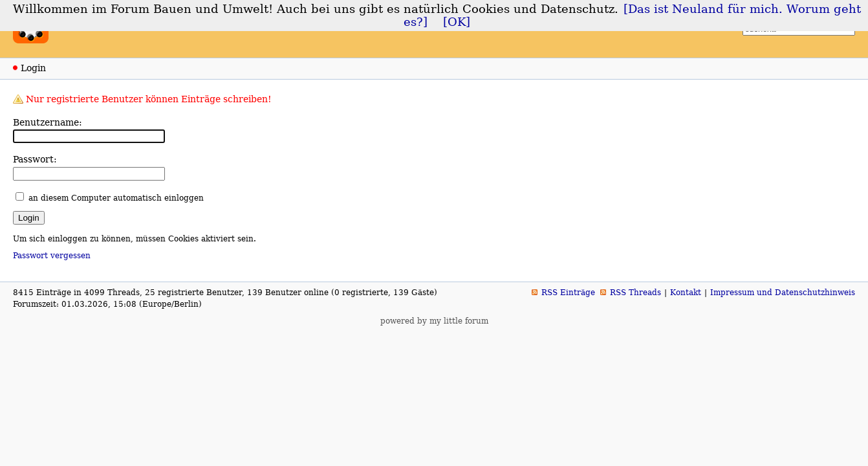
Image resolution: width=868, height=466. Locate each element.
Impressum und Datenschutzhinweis (783, 293)
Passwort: (35, 159)
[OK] (457, 22)
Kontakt (686, 293)
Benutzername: (48, 122)
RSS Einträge (568, 293)
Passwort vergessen (52, 256)
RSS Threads (635, 293)
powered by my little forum (434, 321)
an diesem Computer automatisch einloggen (116, 198)
